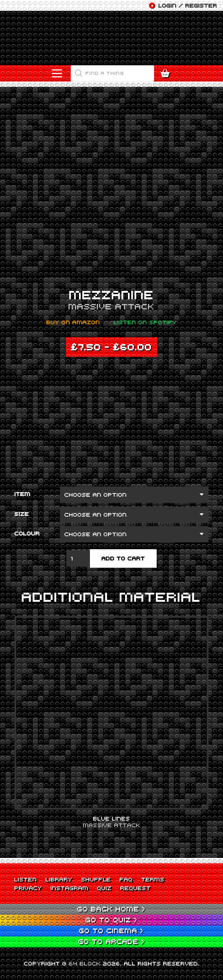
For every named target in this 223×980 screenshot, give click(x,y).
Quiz (104, 888)
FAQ (126, 879)
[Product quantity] (78, 558)
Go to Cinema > (111, 931)
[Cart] (167, 73)
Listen (26, 879)
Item (22, 494)
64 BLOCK (85, 963)
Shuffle (96, 879)
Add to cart (123, 558)
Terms (153, 879)
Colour (27, 533)
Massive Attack (111, 306)
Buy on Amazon (73, 322)
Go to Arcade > (112, 941)
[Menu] (57, 74)
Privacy (28, 888)
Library (59, 879)
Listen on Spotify (145, 322)
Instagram (70, 888)
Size (22, 514)
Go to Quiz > (112, 920)
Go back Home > (111, 909)
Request (136, 888)
